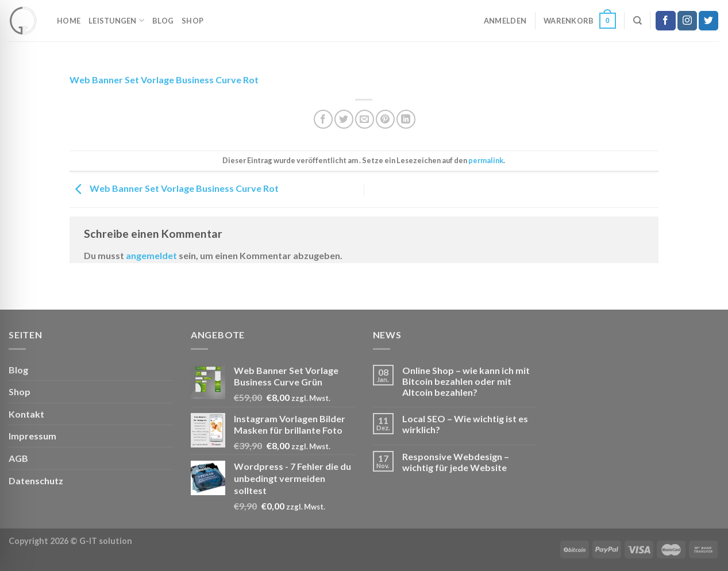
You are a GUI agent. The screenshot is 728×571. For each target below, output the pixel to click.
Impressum (32, 436)
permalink (486, 160)
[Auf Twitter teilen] (344, 119)
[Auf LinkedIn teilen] (406, 119)
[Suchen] (638, 21)
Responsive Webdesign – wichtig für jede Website (456, 462)
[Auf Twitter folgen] (708, 21)
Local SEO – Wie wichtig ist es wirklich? (465, 424)
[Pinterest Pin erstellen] (385, 119)
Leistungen (116, 20)
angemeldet (151, 255)
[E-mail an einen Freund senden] (365, 119)
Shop (192, 21)
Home (69, 21)
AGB (18, 458)
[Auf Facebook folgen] (665, 21)
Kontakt (26, 414)
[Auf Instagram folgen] (687, 21)
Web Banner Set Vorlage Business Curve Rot (164, 80)
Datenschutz (36, 481)
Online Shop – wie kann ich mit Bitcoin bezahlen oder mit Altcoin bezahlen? (466, 381)
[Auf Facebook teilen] (323, 119)
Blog (163, 21)
